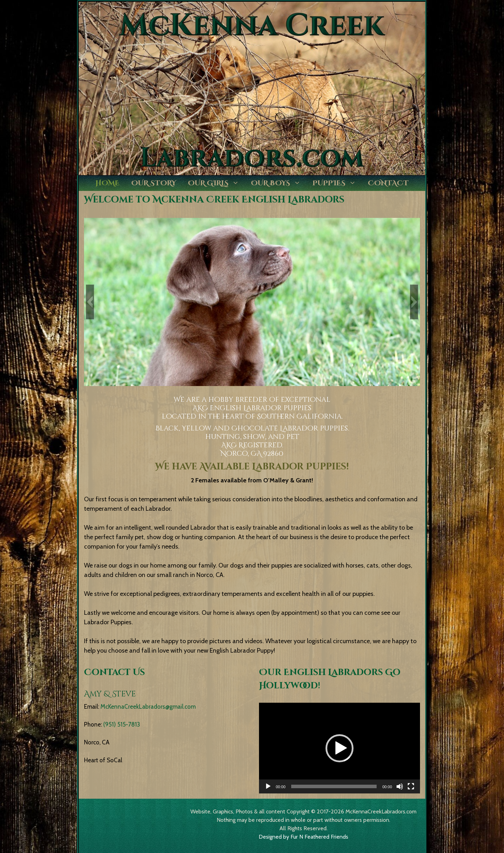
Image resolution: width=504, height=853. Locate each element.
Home (107, 183)
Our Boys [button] (279, 183)
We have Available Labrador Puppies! (252, 467)
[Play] (268, 786)
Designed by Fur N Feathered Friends (303, 837)
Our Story (154, 183)
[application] (339, 748)
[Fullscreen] (411, 786)
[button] (90, 302)
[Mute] (400, 786)
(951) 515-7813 (122, 724)
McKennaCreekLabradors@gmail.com (148, 707)
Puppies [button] (337, 183)
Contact (388, 183)
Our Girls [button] (216, 183)
